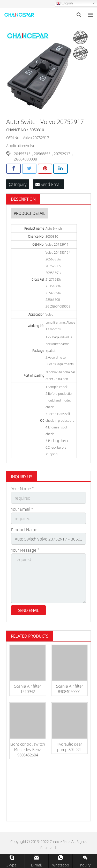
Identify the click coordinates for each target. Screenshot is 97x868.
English (65, 3)
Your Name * (22, 489)
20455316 (22, 154)
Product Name (24, 530)
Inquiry (18, 184)
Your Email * (22, 509)
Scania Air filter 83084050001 (69, 689)
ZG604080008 (25, 159)
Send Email (48, 184)
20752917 (62, 154)
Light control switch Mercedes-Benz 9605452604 (28, 749)
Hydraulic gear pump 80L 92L (69, 747)
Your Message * (25, 550)
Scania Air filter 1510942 (28, 689)
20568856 (42, 154)
